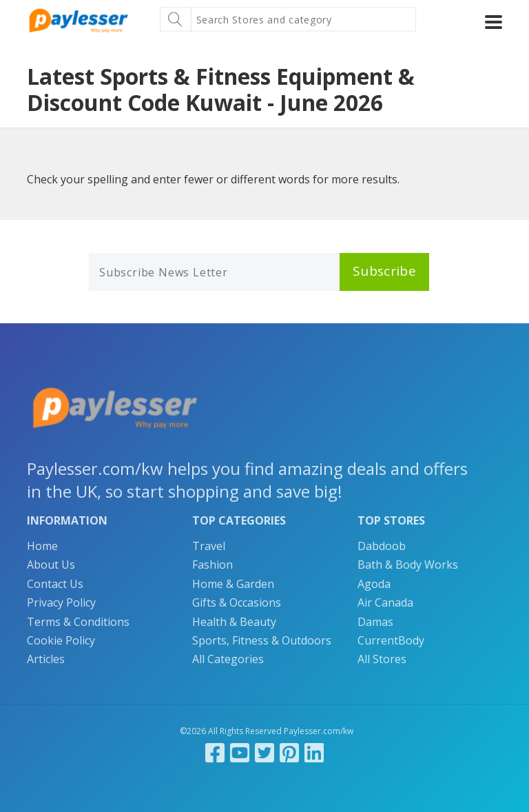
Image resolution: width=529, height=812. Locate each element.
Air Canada (385, 602)
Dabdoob (382, 546)
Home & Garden (233, 584)
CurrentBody (391, 640)
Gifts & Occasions (237, 602)
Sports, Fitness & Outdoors (262, 640)
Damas (375, 622)
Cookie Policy (61, 640)
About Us (51, 565)
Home (42, 546)
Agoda (374, 584)
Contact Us (55, 584)
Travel (209, 546)
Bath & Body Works (408, 565)
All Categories (228, 659)
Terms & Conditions (78, 622)
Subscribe (384, 271)
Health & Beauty (234, 622)
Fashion (212, 565)
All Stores (382, 659)
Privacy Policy (61, 602)
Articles (46, 659)
